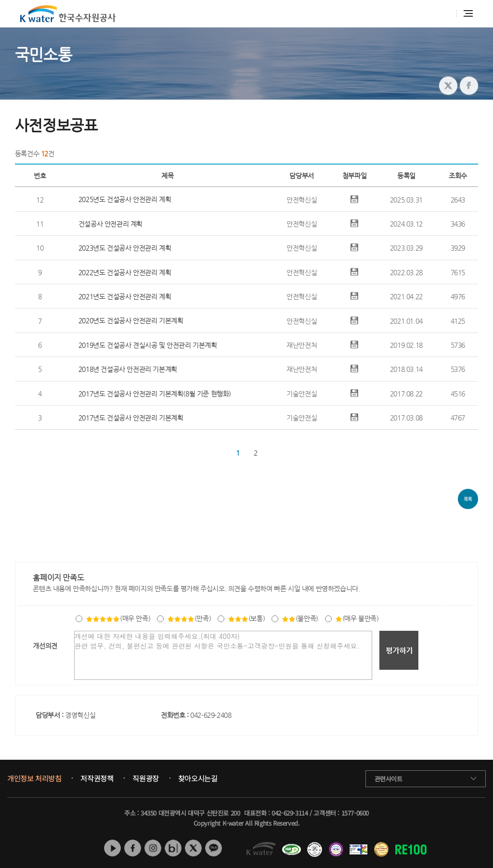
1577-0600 (355, 813)
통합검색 (444, 14)
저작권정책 (97, 779)
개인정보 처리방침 (34, 779)
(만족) (189, 618)
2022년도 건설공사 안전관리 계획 (125, 272)
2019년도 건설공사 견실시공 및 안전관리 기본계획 (148, 345)
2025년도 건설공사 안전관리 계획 (125, 199)
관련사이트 (389, 779)
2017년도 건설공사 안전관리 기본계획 (131, 418)
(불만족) (300, 618)
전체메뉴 (468, 13)
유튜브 (112, 848)
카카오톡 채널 (214, 848)
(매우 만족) (118, 618)
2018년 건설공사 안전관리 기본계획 (128, 369)
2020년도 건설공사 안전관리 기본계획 (131, 320)
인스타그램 (153, 848)
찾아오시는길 (198, 779)
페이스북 (133, 848)
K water (68, 14)
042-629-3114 (290, 813)
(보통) (246, 618)
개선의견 (45, 646)
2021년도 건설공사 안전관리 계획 (125, 296)
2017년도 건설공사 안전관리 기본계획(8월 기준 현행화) (155, 394)
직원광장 (145, 779)
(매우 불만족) (357, 618)
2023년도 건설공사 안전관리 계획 (125, 248)
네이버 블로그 (173, 848)
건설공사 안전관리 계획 (110, 224)
